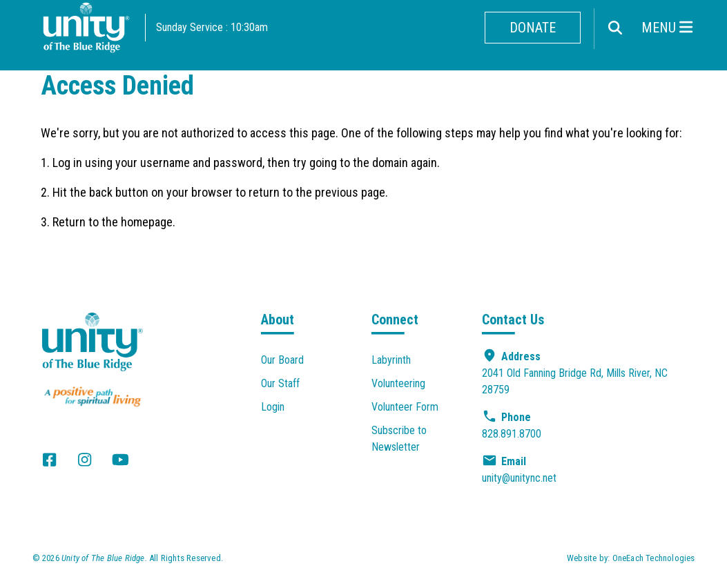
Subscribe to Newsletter (399, 439)
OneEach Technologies (654, 558)
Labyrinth (391, 360)
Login (273, 407)
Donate (533, 28)
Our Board (282, 360)
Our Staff (280, 383)
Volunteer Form (405, 407)
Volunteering (398, 383)
